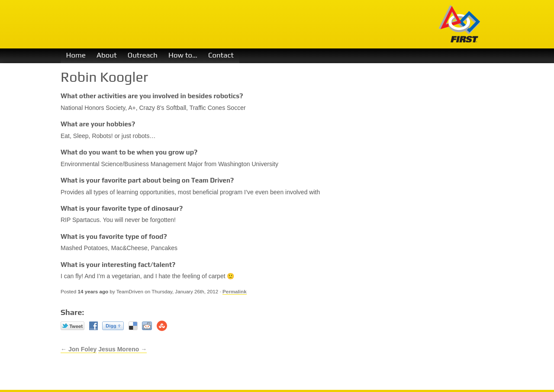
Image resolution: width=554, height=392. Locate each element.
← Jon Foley (79, 349)
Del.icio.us (133, 326)
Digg (113, 326)
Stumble (162, 326)
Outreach (143, 55)
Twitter (72, 326)
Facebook (93, 326)
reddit (147, 326)
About (107, 55)
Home (76, 55)
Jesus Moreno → (122, 349)
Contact (221, 55)
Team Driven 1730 (211, 24)
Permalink (235, 291)
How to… (183, 55)
